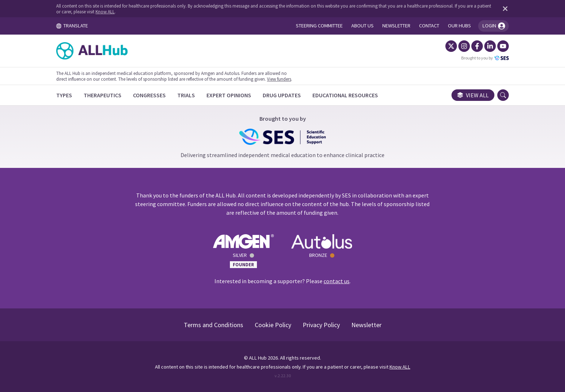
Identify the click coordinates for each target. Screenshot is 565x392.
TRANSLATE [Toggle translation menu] (72, 26)
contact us (337, 281)
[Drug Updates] (282, 95)
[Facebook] (477, 46)
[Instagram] (464, 46)
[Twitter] (451, 46)
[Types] (64, 95)
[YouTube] (503, 46)
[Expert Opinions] (229, 95)
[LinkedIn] (490, 46)
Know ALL (105, 12)
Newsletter (366, 325)
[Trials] (186, 95)
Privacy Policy (321, 325)
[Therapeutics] (103, 95)
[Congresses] (149, 95)
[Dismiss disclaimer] (504, 9)
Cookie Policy (273, 325)
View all (473, 95)
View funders (279, 79)
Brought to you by (485, 58)
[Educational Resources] (345, 95)
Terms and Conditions (213, 325)
